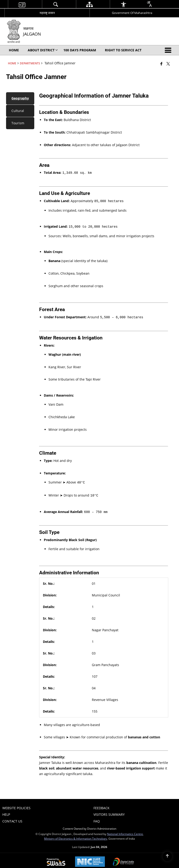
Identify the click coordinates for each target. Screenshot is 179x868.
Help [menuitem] (6, 811)
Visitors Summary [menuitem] (109, 811)
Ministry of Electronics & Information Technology (76, 835)
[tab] (20, 98)
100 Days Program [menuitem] (80, 50)
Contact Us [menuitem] (12, 818)
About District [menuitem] (43, 50)
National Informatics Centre (125, 831)
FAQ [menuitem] (97, 818)
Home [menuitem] (14, 50)
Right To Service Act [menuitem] (123, 50)
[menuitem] (22, 4)
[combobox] (149, 4)
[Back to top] (167, 856)
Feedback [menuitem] (102, 805)
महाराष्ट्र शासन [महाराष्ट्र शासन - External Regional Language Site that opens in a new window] (47, 13)
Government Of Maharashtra (132, 13)
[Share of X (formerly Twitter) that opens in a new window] (168, 64)
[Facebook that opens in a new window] (161, 64)
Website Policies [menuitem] (16, 805)
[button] (169, 50)
